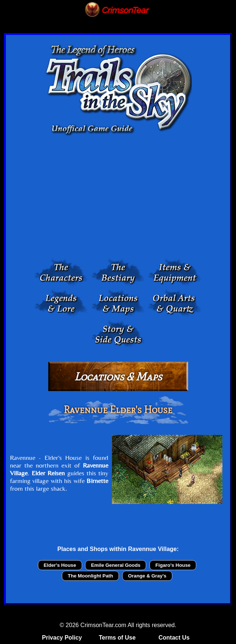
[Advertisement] (118, 199)
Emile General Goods (116, 565)
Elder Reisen (48, 473)
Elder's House (60, 565)
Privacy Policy (62, 638)
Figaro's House (173, 565)
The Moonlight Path (90, 576)
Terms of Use (117, 638)
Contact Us (174, 638)
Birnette (97, 481)
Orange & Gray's (147, 576)
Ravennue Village (152, 549)
